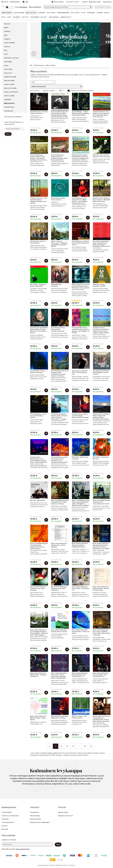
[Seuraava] (91, 746)
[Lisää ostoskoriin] (46, 131)
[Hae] (91, 7)
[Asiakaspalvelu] (15, 2)
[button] (23, 849)
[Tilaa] (58, 844)
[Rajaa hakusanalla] (56, 87)
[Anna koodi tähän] (15, 129)
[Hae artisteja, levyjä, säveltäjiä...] (68, 7)
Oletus (53, 91)
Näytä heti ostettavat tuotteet (82, 91)
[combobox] (68, 7)
